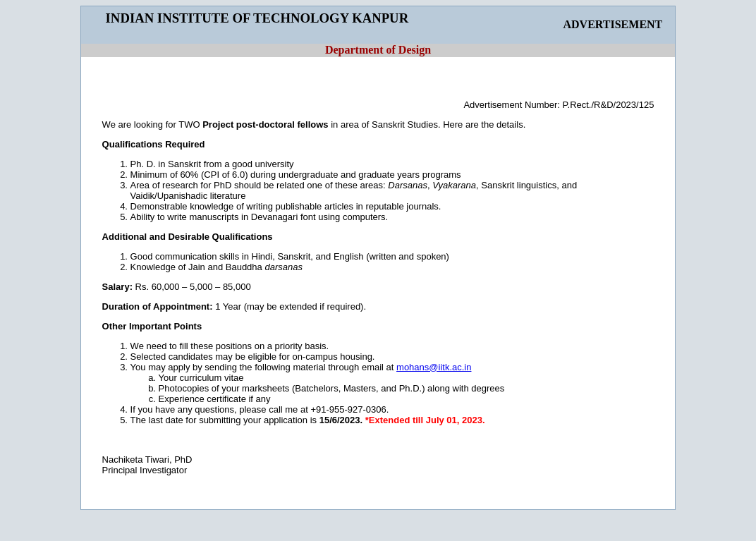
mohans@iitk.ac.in (434, 367)
